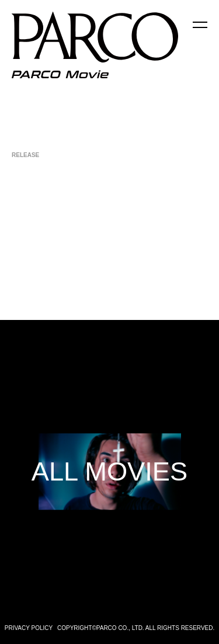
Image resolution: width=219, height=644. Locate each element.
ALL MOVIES (110, 471)
